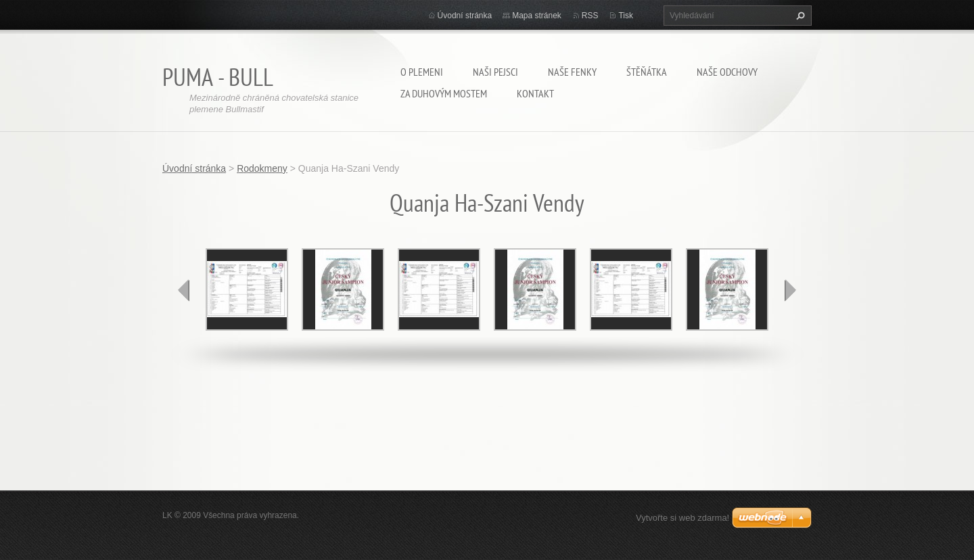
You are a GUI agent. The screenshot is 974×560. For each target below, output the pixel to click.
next (790, 290)
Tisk (626, 16)
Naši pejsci (495, 72)
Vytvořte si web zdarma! (682, 518)
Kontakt (535, 93)
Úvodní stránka (465, 16)
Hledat (799, 16)
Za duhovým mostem (444, 93)
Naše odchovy (727, 72)
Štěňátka (647, 72)
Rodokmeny (262, 168)
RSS (590, 16)
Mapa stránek (537, 16)
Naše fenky (572, 72)
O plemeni (422, 72)
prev (184, 290)
